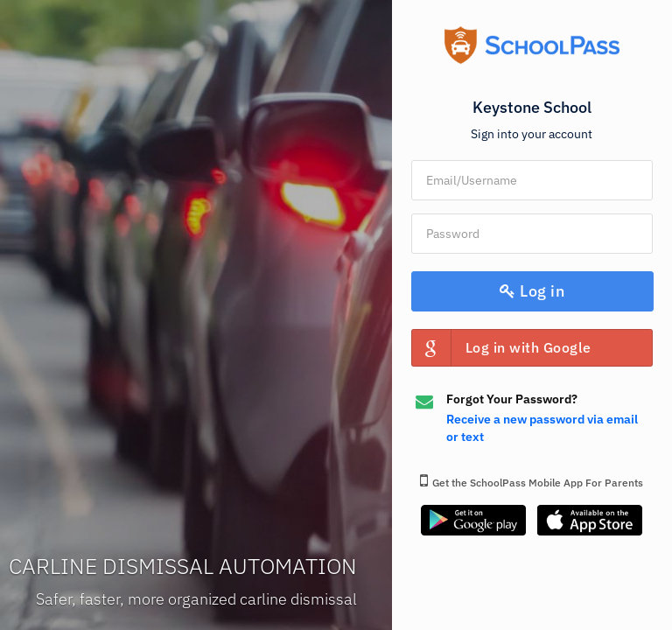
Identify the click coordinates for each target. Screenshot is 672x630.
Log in (532, 291)
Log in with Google (502, 348)
